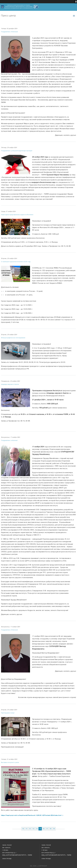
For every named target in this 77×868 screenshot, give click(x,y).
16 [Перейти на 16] (44, 829)
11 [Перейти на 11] (27, 829)
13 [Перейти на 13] (33, 829)
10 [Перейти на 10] (23, 829)
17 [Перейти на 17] (47, 829)
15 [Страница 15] (40, 829)
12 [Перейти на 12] (30, 829)
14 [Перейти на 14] (37, 829)
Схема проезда (7, 859)
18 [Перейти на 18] (51, 829)
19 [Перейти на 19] (54, 829)
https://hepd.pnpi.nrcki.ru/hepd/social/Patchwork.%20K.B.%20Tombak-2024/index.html (31, 815)
